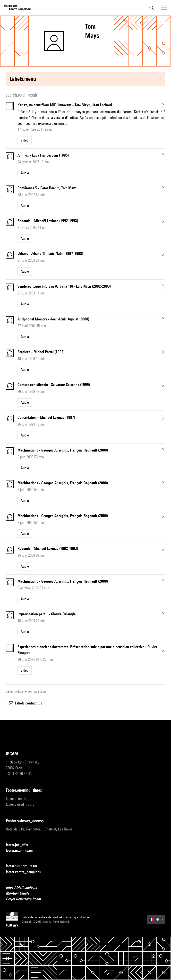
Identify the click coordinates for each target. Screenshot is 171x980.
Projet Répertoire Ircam (26, 899)
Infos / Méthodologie (24, 888)
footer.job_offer (20, 845)
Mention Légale (20, 893)
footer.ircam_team (22, 851)
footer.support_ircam (24, 866)
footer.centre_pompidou (26, 872)
